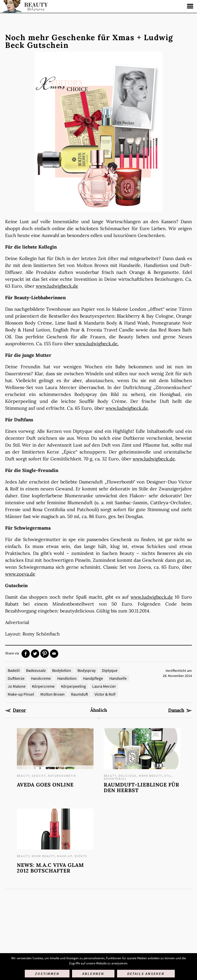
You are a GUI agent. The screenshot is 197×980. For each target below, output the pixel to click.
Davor (19, 710)
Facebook (26, 654)
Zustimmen (47, 974)
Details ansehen (146, 974)
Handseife (118, 678)
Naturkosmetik (62, 776)
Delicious (128, 776)
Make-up (65, 856)
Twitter (35, 654)
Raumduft (80, 694)
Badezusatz (36, 670)
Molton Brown (53, 694)
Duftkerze (16, 678)
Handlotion (67, 678)
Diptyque (110, 670)
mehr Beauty (150, 776)
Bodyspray (86, 670)
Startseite (24, 6)
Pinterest (45, 654)
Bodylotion (62, 670)
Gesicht (39, 776)
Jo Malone (17, 686)
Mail (54, 654)
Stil (168, 776)
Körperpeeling (73, 686)
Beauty (23, 776)
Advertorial (115, 779)
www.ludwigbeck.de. (97, 344)
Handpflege (93, 678)
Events (81, 856)
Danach (176, 710)
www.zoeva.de (20, 574)
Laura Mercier (104, 686)
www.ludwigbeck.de (57, 286)
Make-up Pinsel (21, 694)
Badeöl (14, 670)
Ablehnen (93, 974)
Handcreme (41, 678)
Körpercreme (43, 686)
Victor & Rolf (105, 694)
